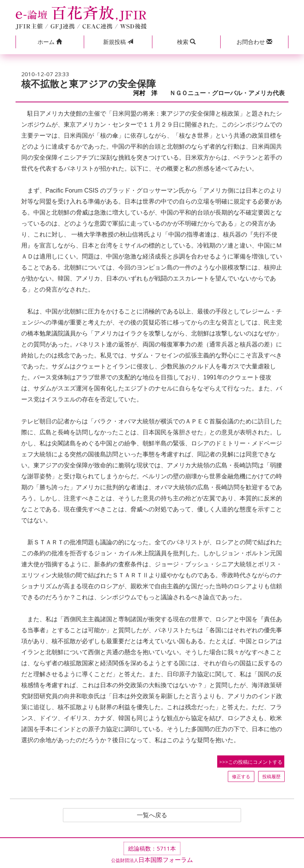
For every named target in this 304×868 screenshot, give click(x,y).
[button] (50, 42)
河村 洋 (148, 93)
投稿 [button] (118, 42)
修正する (241, 776)
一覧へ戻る (152, 815)
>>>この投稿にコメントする (251, 762)
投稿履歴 (271, 776)
